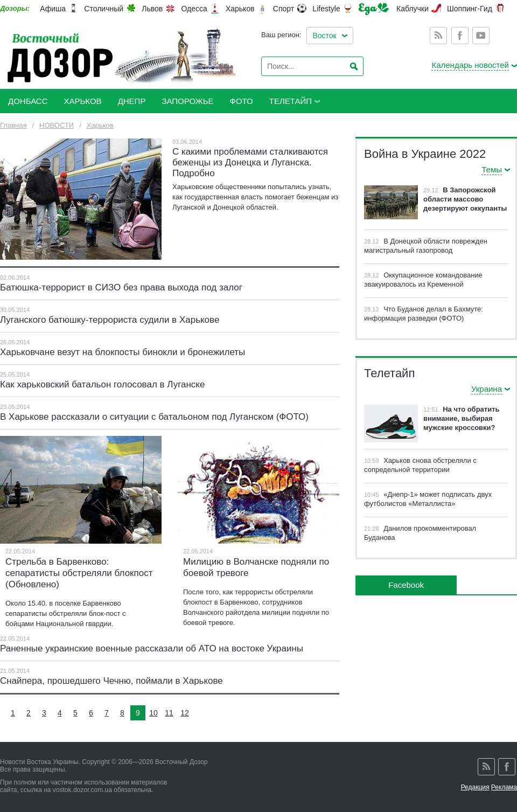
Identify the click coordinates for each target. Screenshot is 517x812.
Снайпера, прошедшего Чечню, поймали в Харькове (111, 681)
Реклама (504, 787)
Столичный (104, 9)
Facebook (460, 36)
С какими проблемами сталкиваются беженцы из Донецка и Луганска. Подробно (250, 162)
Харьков (240, 9)
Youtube (481, 36)
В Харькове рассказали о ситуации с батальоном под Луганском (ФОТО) (154, 417)
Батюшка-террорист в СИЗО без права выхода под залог (121, 287)
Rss (438, 36)
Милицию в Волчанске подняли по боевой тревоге (256, 567)
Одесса (194, 9)
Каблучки (413, 9)
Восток (324, 36)
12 (185, 713)
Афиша (53, 9)
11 (169, 713)
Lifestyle (326, 9)
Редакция (475, 787)
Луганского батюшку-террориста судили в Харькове (110, 320)
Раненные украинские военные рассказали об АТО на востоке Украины (152, 648)
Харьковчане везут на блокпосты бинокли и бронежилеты (123, 352)
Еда (374, 9)
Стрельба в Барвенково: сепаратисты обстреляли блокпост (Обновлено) (79, 573)
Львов (152, 9)
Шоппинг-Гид (470, 9)
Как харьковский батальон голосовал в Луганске (102, 384)
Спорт (284, 9)
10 (153, 713)
